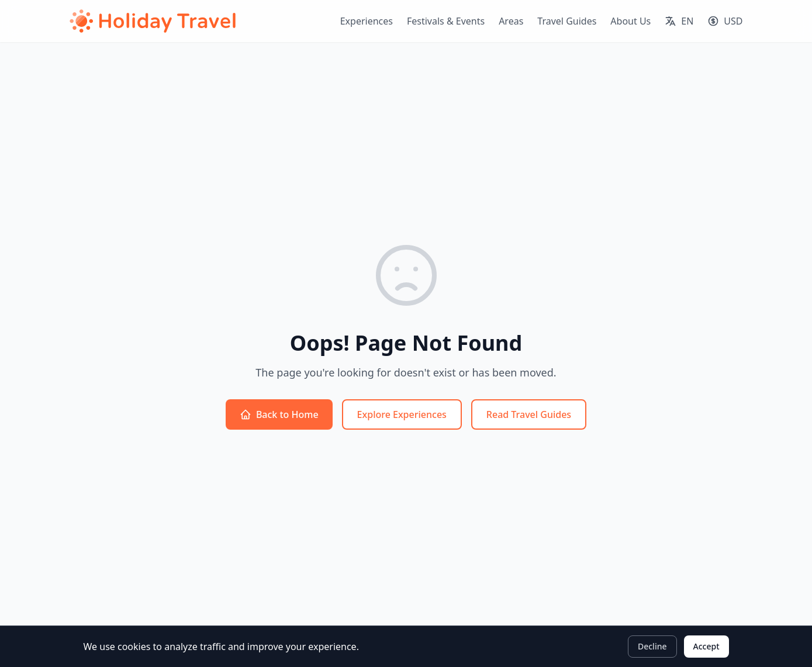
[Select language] (679, 21)
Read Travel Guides (529, 414)
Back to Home (279, 414)
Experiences (367, 21)
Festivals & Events (446, 21)
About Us (630, 21)
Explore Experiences (402, 414)
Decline (652, 646)
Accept (706, 646)
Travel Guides (567, 21)
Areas (511, 21)
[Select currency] (725, 21)
